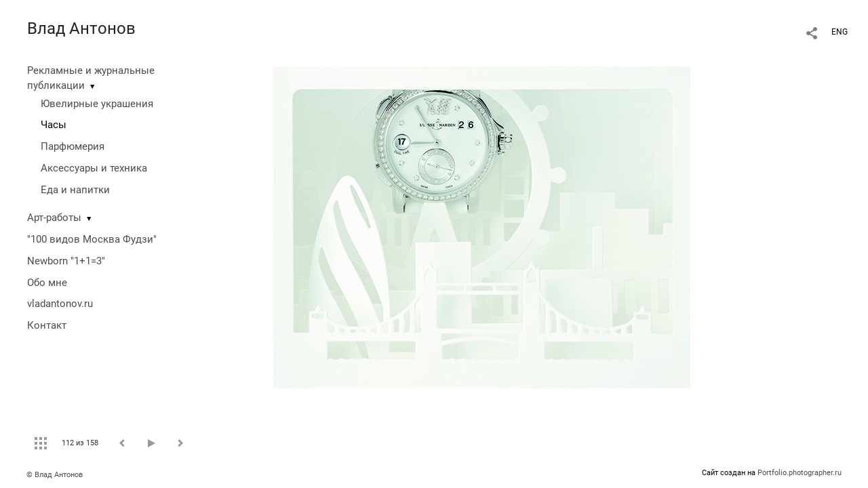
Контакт (47, 325)
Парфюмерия (73, 146)
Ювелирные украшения (97, 104)
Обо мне (47, 283)
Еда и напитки (75, 190)
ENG (840, 32)
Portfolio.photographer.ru (800, 473)
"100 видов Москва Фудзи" (92, 239)
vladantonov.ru (60, 304)
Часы (54, 125)
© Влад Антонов (55, 475)
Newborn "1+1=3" (66, 261)
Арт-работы (54, 218)
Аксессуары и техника (94, 168)
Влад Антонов (81, 28)
